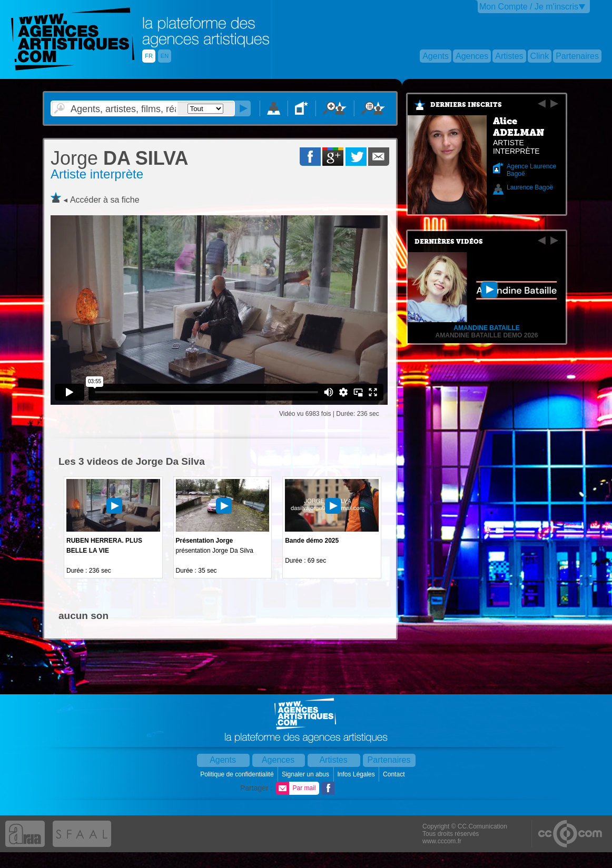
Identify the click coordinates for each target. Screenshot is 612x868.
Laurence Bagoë (530, 187)
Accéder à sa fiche (105, 200)
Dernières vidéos (449, 242)
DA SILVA (119, 158)
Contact (395, 774)
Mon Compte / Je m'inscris (529, 7)
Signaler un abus (306, 774)
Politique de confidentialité (238, 774)
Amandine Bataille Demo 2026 (487, 335)
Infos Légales (357, 774)
